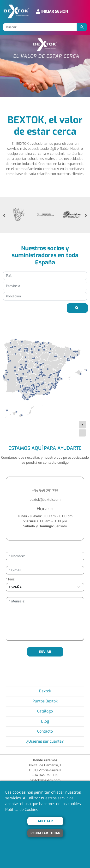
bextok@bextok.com (45, 500)
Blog (45, 721)
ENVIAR (45, 652)
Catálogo (45, 711)
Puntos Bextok (45, 701)
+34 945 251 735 (45, 491)
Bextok (45, 691)
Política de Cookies (22, 810)
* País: (10, 579)
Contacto (45, 731)
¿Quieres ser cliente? (45, 741)
